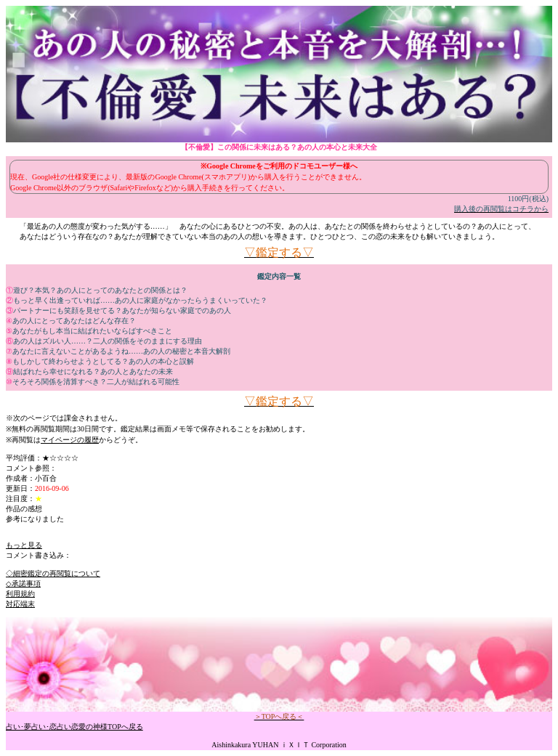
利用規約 (20, 594)
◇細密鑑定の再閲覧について (53, 573)
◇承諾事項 (23, 584)
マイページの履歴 (70, 440)
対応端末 (20, 604)
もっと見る (24, 545)
